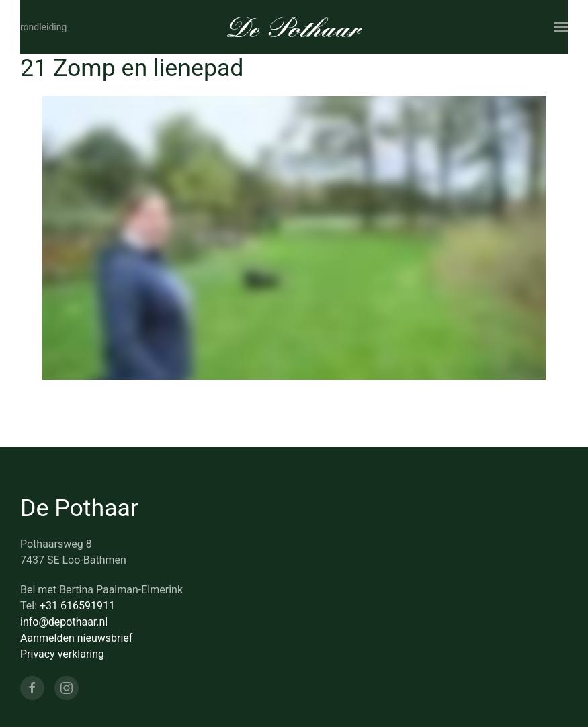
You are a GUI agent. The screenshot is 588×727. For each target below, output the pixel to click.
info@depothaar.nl (64, 622)
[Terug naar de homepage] (294, 27)
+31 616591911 (77, 606)
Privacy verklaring (62, 654)
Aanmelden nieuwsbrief (76, 638)
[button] (561, 27)
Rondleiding (43, 27)
